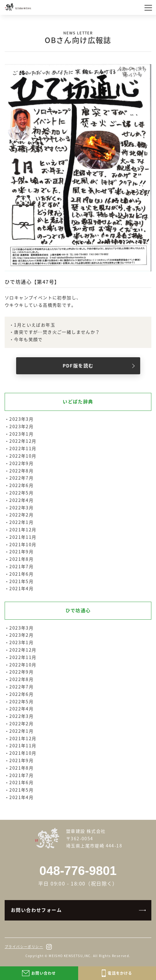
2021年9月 (21, 552)
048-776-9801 (78, 871)
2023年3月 (21, 419)
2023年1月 (21, 434)
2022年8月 (21, 471)
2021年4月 (21, 588)
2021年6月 (21, 574)
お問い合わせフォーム (36, 910)
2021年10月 (23, 544)
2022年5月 (21, 493)
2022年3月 (21, 508)
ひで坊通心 (78, 610)
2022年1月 (21, 522)
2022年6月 (21, 485)
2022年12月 (23, 441)
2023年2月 (21, 426)
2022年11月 (23, 448)
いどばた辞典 (78, 402)
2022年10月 (23, 456)
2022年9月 (21, 463)
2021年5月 (21, 581)
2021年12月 (23, 530)
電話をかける (117, 973)
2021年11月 (23, 537)
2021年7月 (21, 566)
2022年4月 (21, 500)
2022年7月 (21, 478)
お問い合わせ (39, 973)
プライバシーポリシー (24, 947)
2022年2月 (21, 515)
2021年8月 (21, 559)
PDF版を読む (78, 366)
